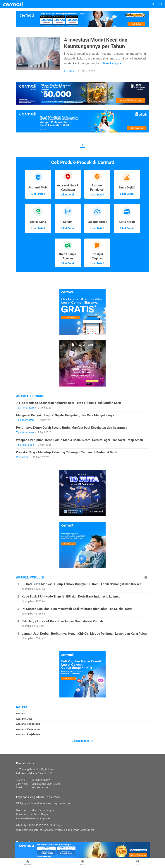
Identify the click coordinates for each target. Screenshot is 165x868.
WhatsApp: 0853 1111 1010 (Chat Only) (39, 825)
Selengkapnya (82, 741)
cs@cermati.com (40, 787)
